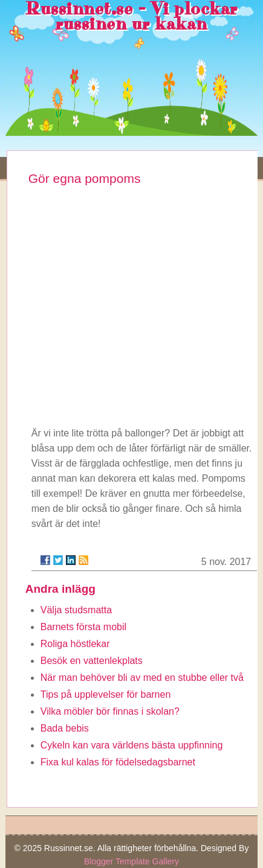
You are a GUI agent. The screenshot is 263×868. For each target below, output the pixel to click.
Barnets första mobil (83, 627)
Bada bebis (65, 728)
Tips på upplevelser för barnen (106, 694)
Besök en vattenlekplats (92, 661)
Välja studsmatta (76, 610)
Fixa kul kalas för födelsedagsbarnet (118, 762)
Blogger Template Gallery (131, 861)
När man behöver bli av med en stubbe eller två (142, 678)
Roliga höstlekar (75, 644)
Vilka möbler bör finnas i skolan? (110, 711)
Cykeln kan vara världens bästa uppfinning (132, 745)
